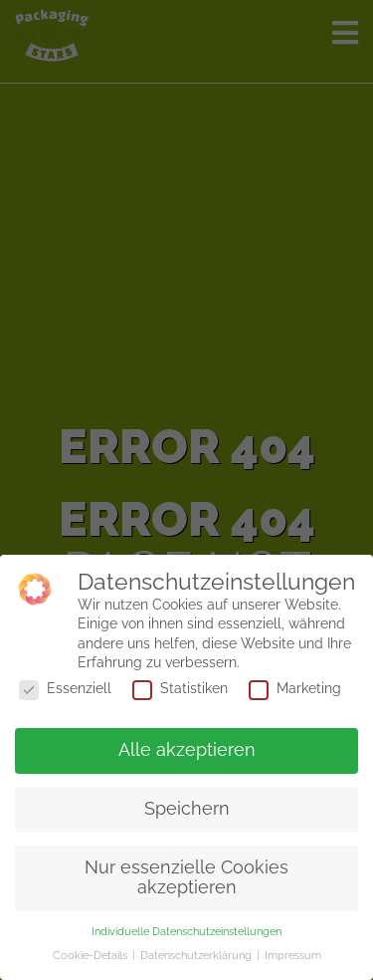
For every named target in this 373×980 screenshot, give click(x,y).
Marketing (295, 688)
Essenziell (65, 688)
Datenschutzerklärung (197, 955)
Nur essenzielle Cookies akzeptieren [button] (186, 877)
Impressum (293, 955)
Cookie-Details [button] (92, 955)
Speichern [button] (187, 809)
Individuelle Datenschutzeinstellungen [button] (186, 931)
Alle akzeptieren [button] (187, 750)
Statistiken (180, 688)
